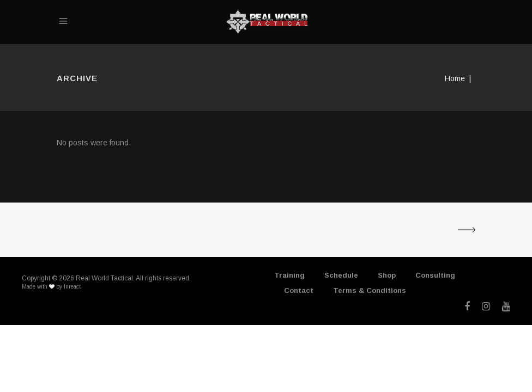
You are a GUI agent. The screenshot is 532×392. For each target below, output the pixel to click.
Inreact (72, 287)
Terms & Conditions (370, 290)
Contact (299, 290)
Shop (387, 275)
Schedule (341, 275)
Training (289, 275)
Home (455, 78)
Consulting (435, 275)
